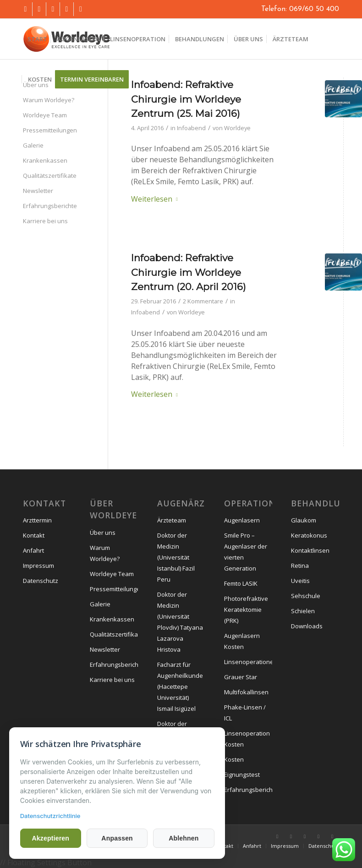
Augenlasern (242, 520)
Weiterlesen (156, 199)
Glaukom (304, 520)
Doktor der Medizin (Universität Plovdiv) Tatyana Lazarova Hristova (180, 622)
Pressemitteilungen (50, 130)
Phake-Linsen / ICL (245, 713)
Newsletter (38, 191)
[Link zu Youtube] (39, 9)
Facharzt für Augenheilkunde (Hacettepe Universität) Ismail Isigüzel (180, 687)
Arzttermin (37, 520)
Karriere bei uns (45, 221)
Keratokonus (309, 535)
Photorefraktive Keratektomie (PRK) (246, 610)
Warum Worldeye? (49, 100)
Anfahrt (33, 550)
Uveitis (300, 581)
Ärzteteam (172, 520)
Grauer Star (241, 677)
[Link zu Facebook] (25, 9)
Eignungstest (242, 775)
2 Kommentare (203, 301)
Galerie (33, 145)
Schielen (303, 611)
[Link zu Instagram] (53, 9)
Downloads (307, 626)
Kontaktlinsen (310, 550)
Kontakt (34, 535)
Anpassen (116, 838)
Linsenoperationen (248, 662)
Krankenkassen (45, 160)
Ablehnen (181, 838)
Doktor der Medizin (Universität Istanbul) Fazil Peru (176, 557)
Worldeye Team (45, 115)
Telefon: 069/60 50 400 (300, 9)
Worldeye (237, 128)
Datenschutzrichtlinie (50, 816)
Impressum (38, 566)
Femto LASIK (241, 583)
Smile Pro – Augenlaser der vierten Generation (246, 552)
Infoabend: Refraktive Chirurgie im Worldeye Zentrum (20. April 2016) (189, 272)
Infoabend (191, 128)
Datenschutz (41, 581)
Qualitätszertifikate (50, 176)
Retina (300, 566)
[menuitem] (37, 39)
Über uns (103, 533)
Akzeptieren (50, 838)
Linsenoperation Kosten (247, 739)
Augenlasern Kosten (242, 641)
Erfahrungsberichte (50, 206)
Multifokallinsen (246, 692)
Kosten (234, 759)
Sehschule (306, 596)
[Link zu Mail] (67, 9)
